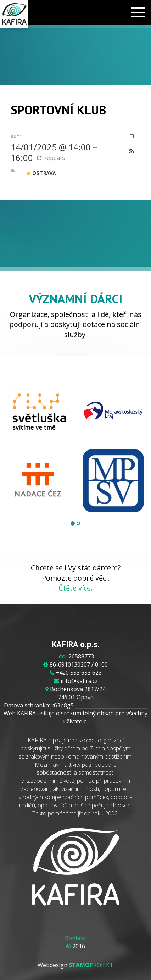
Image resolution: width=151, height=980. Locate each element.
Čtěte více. (75, 588)
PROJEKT (91, 965)
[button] (132, 151)
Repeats (52, 158)
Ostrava (41, 173)
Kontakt (75, 938)
